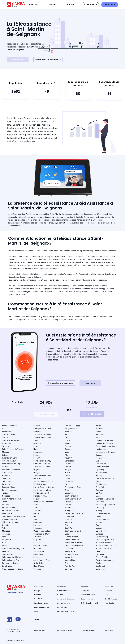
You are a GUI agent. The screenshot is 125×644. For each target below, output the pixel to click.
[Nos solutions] (18, 60)
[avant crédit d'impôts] (46, 415)
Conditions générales (88, 630)
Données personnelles (64, 630)
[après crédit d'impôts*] (92, 414)
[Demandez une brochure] (48, 60)
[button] (38, 5)
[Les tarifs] (90, 383)
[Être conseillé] (90, 5)
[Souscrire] (110, 5)
